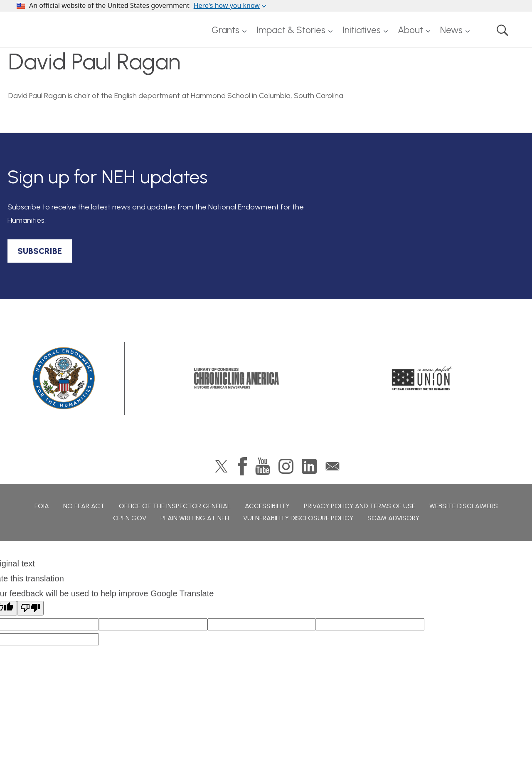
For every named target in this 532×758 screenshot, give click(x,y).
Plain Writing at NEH (195, 518)
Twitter (221, 466)
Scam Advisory (393, 518)
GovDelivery (332, 466)
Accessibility (267, 506)
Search (502, 30)
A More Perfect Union (422, 378)
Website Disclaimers (464, 506)
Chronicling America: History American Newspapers (236, 378)
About (410, 30)
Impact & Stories (291, 30)
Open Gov (130, 518)
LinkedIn (309, 466)
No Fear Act (84, 506)
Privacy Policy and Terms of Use (360, 506)
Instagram (286, 466)
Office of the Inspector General (175, 506)
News (451, 30)
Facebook (242, 466)
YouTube (263, 466)
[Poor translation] (30, 608)
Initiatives (362, 30)
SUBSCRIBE (40, 251)
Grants (225, 30)
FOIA (42, 506)
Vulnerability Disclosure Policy (298, 518)
